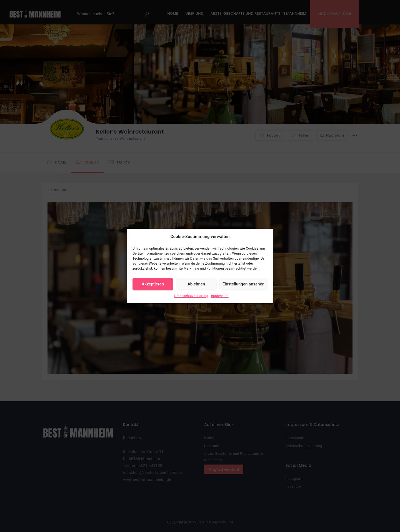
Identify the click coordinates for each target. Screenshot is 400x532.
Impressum (220, 296)
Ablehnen (196, 284)
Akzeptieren (153, 284)
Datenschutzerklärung (191, 296)
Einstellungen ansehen (243, 284)
